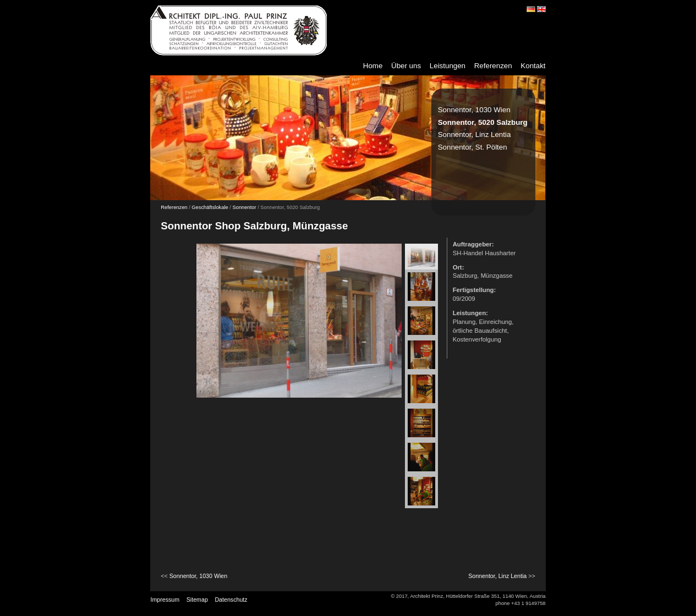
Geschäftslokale (210, 207)
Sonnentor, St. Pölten (473, 147)
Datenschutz (231, 599)
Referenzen (493, 66)
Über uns (406, 66)
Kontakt (533, 66)
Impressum (165, 599)
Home (373, 66)
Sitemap (197, 599)
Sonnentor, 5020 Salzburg (483, 122)
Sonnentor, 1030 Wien (474, 110)
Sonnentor (245, 207)
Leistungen (448, 66)
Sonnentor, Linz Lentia (475, 134)
